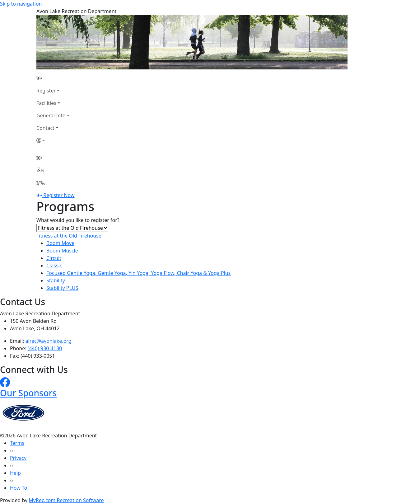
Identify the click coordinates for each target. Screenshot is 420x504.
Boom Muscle (62, 251)
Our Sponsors (28, 393)
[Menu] (41, 183)
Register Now (59, 195)
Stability (56, 280)
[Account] (53, 140)
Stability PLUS (62, 288)
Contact (45, 128)
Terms (17, 443)
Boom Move (60, 243)
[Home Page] (53, 78)
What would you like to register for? (78, 220)
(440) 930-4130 (45, 348)
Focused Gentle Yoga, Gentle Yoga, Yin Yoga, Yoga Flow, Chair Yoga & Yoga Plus (138, 273)
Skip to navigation (21, 4)
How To (19, 488)
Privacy (18, 458)
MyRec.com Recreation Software (66, 500)
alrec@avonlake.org (49, 341)
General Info (51, 115)
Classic (54, 266)
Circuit (54, 258)
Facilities (46, 103)
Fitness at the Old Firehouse (69, 236)
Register (46, 91)
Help (15, 473)
